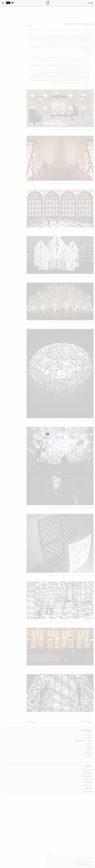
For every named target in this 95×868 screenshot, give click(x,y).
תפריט (90, 3)
